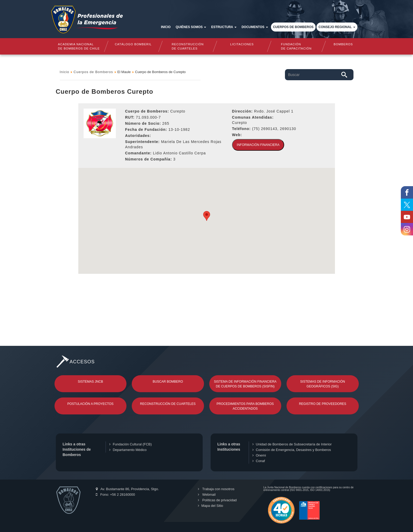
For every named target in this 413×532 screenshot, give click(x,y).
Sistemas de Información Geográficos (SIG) (323, 384)
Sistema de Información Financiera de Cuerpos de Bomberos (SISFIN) (245, 384)
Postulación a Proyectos (91, 404)
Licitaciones (242, 44)
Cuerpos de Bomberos (293, 27)
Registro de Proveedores (323, 404)
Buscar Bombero (168, 382)
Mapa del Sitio (210, 506)
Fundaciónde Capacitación (297, 46)
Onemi (259, 455)
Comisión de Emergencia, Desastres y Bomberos (292, 450)
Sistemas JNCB (90, 382)
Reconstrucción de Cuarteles (168, 404)
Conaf (259, 461)
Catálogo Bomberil (133, 44)
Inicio (166, 27)
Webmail (206, 495)
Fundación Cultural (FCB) (130, 444)
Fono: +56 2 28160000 (115, 495)
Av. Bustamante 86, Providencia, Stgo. (127, 489)
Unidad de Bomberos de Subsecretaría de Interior (292, 444)
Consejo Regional (337, 27)
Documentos (255, 27)
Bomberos (343, 44)
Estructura (224, 27)
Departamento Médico (128, 450)
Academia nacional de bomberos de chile (79, 46)
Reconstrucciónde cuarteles (188, 46)
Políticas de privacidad (217, 500)
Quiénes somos (191, 27)
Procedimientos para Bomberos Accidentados (245, 406)
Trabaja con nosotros (216, 489)
